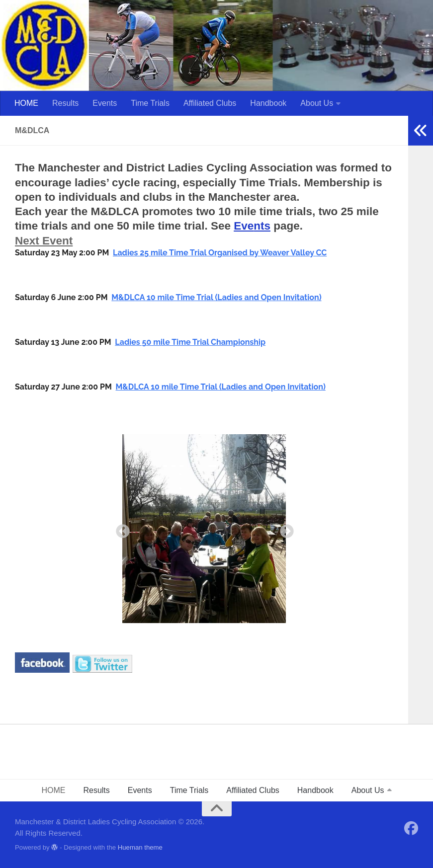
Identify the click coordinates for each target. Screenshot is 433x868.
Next (284, 529)
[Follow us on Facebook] (411, 828)
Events (105, 103)
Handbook (268, 103)
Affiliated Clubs (210, 103)
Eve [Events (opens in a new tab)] (244, 226)
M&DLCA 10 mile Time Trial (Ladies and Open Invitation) (216, 297)
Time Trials (150, 103)
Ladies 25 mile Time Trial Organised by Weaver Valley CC (220, 253)
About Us (317, 103)
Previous (120, 529)
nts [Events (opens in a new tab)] (262, 226)
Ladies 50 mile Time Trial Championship (190, 342)
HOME (26, 103)
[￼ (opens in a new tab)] (42, 669)
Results (65, 103)
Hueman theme (140, 847)
